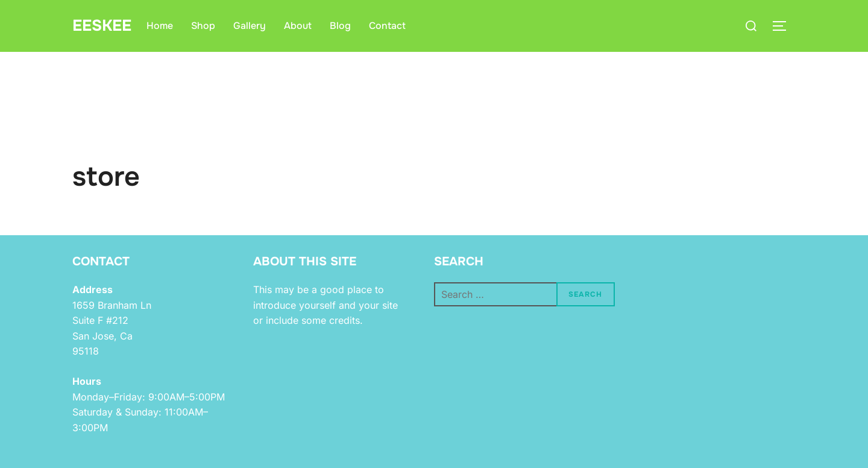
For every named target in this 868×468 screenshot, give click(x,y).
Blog (340, 26)
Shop (203, 26)
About (298, 26)
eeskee (102, 26)
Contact (387, 26)
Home (160, 26)
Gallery (250, 26)
